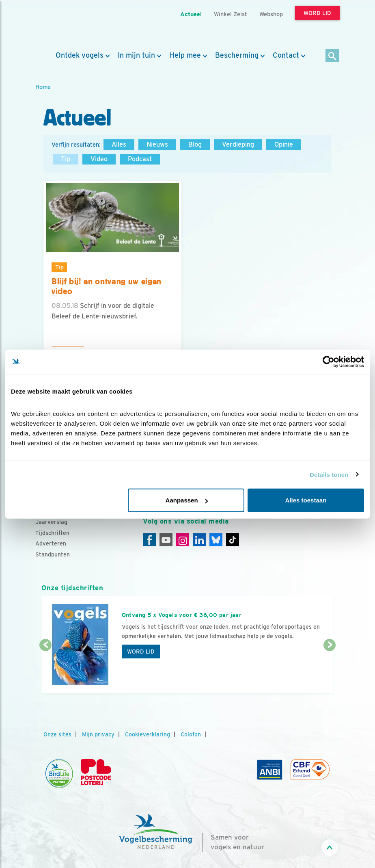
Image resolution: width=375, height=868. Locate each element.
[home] (72, 26)
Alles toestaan (306, 500)
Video (99, 159)
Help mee (185, 55)
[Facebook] (149, 540)
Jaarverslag (51, 522)
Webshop (271, 14)
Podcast (140, 159)
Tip (66, 159)
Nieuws (157, 144)
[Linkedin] (199, 540)
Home (43, 87)
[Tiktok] (233, 540)
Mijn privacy (98, 734)
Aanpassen (187, 500)
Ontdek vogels (80, 55)
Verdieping (238, 144)
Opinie (284, 144)
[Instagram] (183, 540)
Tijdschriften (52, 533)
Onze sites (57, 734)
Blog (195, 144)
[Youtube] (166, 540)
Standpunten (53, 554)
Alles (119, 144)
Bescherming (237, 55)
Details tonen (329, 474)
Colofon (191, 734)
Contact (286, 55)
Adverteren (51, 543)
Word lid (141, 652)
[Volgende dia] (330, 670)
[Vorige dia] (45, 670)
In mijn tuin (136, 55)
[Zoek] (333, 56)
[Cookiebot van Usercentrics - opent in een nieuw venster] (329, 361)
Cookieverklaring (148, 734)
